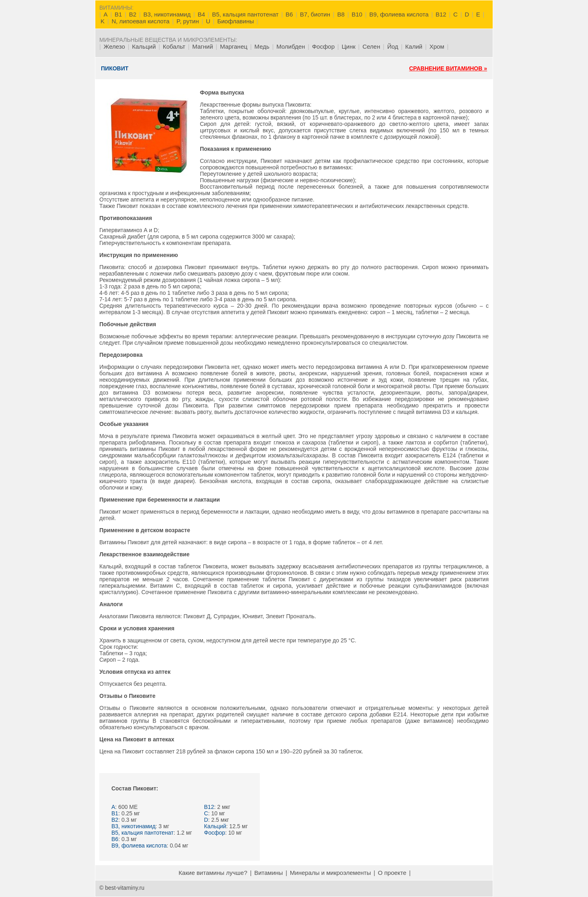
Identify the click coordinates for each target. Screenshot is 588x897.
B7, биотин (315, 14)
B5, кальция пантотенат (245, 14)
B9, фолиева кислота (399, 14)
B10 (357, 14)
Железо (114, 46)
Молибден (291, 46)
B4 (201, 14)
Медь (262, 46)
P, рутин (188, 21)
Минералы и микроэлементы (330, 873)
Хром (437, 46)
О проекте (392, 873)
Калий (414, 46)
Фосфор (323, 46)
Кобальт (174, 46)
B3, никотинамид (167, 14)
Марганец (234, 46)
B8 (341, 14)
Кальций (144, 46)
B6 (289, 14)
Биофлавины (235, 21)
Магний (203, 46)
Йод (393, 46)
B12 (441, 14)
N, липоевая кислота (140, 21)
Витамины (268, 873)
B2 (133, 14)
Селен (371, 46)
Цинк (348, 46)
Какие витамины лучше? (213, 873)
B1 (118, 14)
